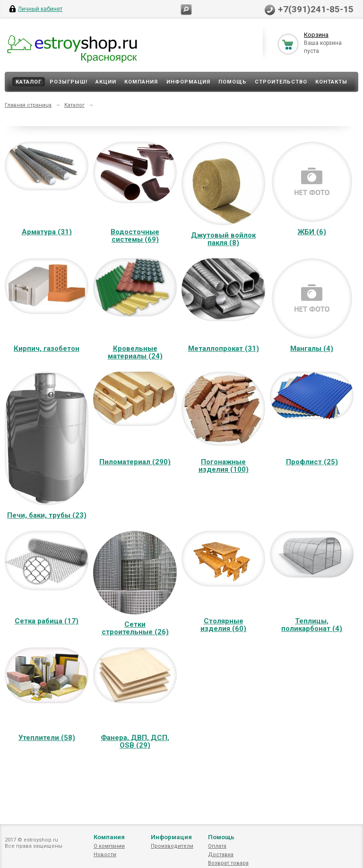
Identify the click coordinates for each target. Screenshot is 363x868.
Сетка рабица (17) (47, 621)
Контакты (331, 82)
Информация (188, 82)
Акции (106, 82)
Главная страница (28, 105)
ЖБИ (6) (312, 232)
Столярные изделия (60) (223, 625)
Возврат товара (228, 863)
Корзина (316, 35)
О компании (109, 846)
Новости (105, 855)
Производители (172, 846)
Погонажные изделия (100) (224, 466)
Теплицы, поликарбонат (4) (312, 625)
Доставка (221, 855)
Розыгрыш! (69, 82)
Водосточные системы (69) (135, 236)
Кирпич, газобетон (47, 349)
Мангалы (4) (312, 349)
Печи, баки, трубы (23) (47, 515)
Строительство (281, 82)
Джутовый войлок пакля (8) (223, 239)
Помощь (233, 82)
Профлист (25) (312, 462)
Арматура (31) (47, 232)
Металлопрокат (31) (224, 349)
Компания (141, 82)
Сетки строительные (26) (135, 628)
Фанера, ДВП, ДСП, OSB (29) (135, 741)
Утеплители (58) (47, 738)
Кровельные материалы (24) (135, 352)
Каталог (29, 82)
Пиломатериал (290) (135, 462)
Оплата (217, 846)
